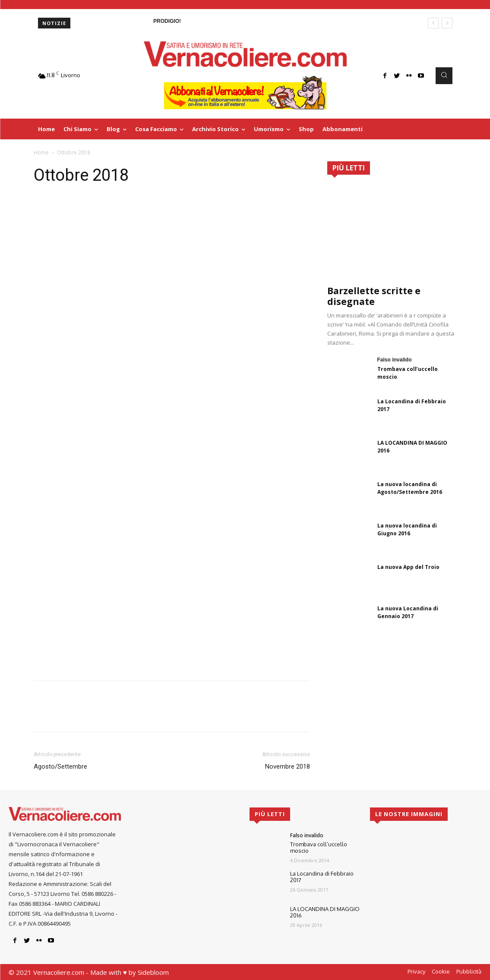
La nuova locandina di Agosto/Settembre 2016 (410, 488)
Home (41, 152)
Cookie (441, 971)
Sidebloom (153, 972)
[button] (444, 75)
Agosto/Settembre (60, 766)
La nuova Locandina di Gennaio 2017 (408, 612)
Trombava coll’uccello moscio (319, 848)
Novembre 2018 (288, 766)
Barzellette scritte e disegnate (374, 296)
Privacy (416, 971)
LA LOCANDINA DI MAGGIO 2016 (325, 912)
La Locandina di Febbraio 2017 (322, 877)
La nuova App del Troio (408, 567)
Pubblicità (469, 971)
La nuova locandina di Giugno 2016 (407, 529)
